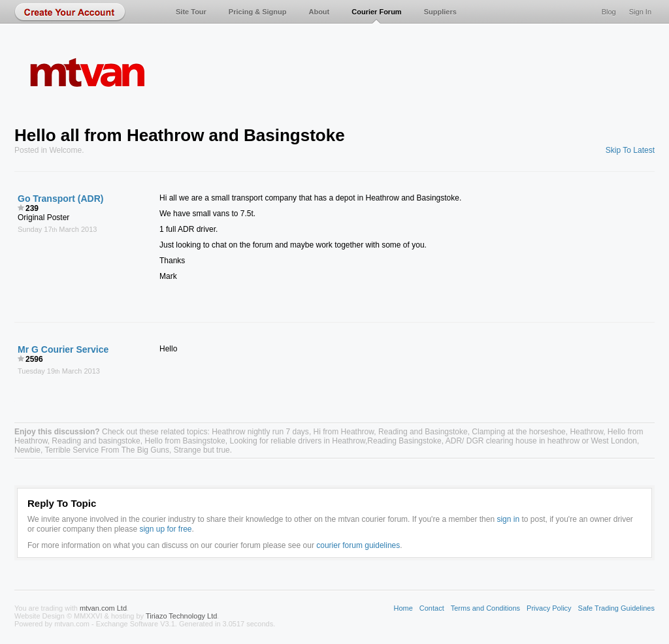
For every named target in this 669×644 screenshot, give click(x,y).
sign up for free (165, 529)
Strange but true (202, 450)
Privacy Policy (549, 608)
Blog (609, 12)
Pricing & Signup (258, 12)
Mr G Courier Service (63, 349)
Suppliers (440, 12)
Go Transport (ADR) (60, 199)
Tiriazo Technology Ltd (181, 616)
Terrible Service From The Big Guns (107, 450)
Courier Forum (376, 12)
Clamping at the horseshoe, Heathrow (537, 432)
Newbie (27, 450)
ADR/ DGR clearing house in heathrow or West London (541, 441)
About (319, 12)
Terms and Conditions (485, 608)
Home (403, 608)
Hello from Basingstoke (185, 441)
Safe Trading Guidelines (616, 608)
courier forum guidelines (358, 545)
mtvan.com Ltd (103, 608)
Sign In (640, 12)
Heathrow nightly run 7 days (260, 432)
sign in (508, 519)
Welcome (65, 150)
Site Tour (191, 12)
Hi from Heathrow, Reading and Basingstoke (391, 432)
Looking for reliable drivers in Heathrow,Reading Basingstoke (336, 441)
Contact (432, 608)
